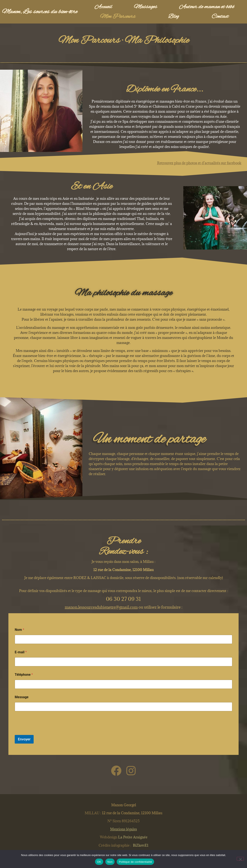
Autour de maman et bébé (207, 7)
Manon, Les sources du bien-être (40, 12)
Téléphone (24, 675)
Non (110, 862)
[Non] (240, 859)
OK (99, 862)
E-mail (21, 652)
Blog (174, 17)
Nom (19, 630)
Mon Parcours (118, 17)
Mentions (123, 829)
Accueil (103, 7)
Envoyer (24, 739)
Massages (145, 7)
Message (22, 697)
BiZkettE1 (141, 845)
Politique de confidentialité (135, 862)
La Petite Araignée (132, 837)
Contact (220, 17)
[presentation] (47, 732)
